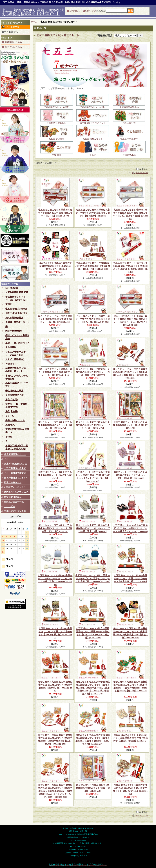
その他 (9, 437)
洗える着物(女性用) (15, 318)
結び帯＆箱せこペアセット (93, 122)
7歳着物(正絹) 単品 (57, 122)
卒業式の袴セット (13, 482)
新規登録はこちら (13, 42)
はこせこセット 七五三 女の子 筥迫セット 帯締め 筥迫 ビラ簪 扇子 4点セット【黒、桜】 (55, 319)
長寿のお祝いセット (15, 420)
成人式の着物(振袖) (15, 359)
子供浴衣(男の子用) (15, 395)
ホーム (34, 22)
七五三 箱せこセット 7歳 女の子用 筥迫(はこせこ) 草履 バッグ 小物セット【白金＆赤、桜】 (130, 579)
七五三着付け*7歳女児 (15, 473)
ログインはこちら (13, 47)
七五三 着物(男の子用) (16, 313)
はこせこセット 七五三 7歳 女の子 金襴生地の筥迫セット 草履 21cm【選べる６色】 (55, 266)
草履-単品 (57, 154)
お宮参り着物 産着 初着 (17, 292)
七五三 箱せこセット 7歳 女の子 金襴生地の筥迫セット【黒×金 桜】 (130, 425)
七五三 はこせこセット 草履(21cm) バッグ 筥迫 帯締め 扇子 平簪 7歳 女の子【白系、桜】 (93, 266)
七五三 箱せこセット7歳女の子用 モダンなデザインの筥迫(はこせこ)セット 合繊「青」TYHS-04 (93, 579)
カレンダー (10, 506)
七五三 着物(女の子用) (16, 309)
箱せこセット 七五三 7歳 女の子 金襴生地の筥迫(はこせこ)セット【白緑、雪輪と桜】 (93, 372)
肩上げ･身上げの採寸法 (15, 464)
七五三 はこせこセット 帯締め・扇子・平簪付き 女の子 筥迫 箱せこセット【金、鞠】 (55, 372)
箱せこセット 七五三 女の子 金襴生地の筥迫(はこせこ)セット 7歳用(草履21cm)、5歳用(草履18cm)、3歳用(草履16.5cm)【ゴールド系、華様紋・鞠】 (93, 688)
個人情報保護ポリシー (15, 454)
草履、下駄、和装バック (17, 343)
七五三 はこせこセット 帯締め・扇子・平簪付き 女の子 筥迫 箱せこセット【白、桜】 (55, 213)
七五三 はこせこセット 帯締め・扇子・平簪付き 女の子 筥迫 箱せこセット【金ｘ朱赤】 (93, 213)
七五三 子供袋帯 (57, 138)
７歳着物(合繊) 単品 (129, 106)
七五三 (7, 459)
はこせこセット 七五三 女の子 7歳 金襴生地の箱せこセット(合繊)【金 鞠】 (93, 788)
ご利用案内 (75, 11)
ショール (10, 416)
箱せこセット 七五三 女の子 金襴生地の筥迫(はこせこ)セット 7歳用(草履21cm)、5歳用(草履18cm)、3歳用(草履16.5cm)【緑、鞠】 (130, 688)
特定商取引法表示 (13, 497)
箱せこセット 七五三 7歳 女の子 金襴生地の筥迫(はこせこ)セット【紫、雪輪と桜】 (130, 475)
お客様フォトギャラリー (16, 487)
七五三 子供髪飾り (129, 138)
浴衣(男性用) (12, 411)
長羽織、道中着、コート (17, 322)
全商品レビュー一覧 (14, 502)
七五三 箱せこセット (93, 138)
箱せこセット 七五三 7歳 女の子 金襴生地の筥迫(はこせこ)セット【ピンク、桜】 (93, 425)
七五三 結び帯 (129, 122)
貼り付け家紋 (12, 288)
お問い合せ (90, 11)
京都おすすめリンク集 (15, 511)
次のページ (142, 172)
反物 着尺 (10, 425)
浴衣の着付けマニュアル (16, 478)
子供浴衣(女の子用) (15, 391)
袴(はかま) (10, 364)
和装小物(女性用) (14, 331)
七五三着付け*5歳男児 (15, 468)
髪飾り (9, 304)
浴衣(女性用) (12, 400)
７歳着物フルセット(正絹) (93, 106)
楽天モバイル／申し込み (16, 492)
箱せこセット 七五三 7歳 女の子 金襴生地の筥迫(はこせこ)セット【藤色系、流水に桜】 (55, 528)
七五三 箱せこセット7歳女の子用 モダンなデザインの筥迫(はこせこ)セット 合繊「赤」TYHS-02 (130, 528)
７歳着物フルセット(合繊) (57, 106)
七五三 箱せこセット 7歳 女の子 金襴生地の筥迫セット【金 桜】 (55, 475)
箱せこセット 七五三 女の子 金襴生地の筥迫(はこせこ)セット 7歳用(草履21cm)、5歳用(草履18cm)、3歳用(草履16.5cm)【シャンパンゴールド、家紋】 (55, 791)
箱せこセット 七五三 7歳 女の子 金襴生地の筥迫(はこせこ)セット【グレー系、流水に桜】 (93, 528)
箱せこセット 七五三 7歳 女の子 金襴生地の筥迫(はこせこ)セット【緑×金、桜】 (55, 425)
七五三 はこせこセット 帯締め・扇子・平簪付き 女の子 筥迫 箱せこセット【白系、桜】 (93, 319)
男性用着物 (11, 347)
